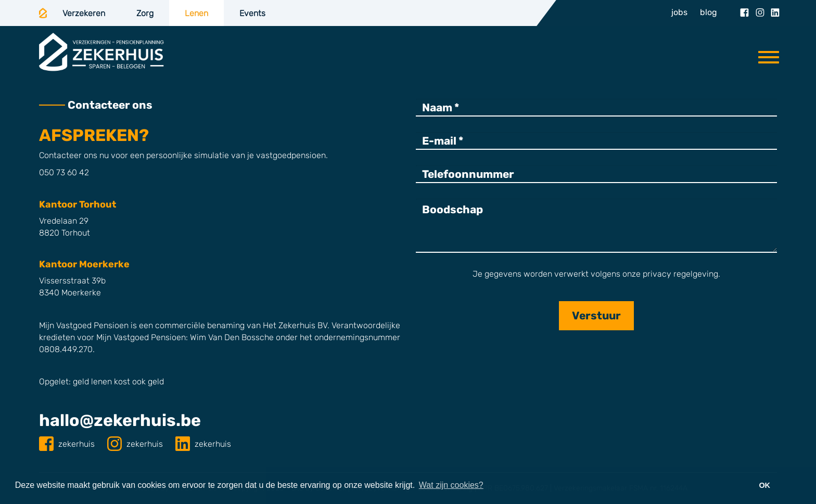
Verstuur (596, 315)
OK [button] (764, 485)
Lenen (196, 13)
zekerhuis (68, 444)
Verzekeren (84, 13)
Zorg (145, 13)
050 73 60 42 (64, 172)
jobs (679, 12)
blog (709, 12)
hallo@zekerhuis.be (120, 420)
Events (252, 13)
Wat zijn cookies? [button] (451, 485)
